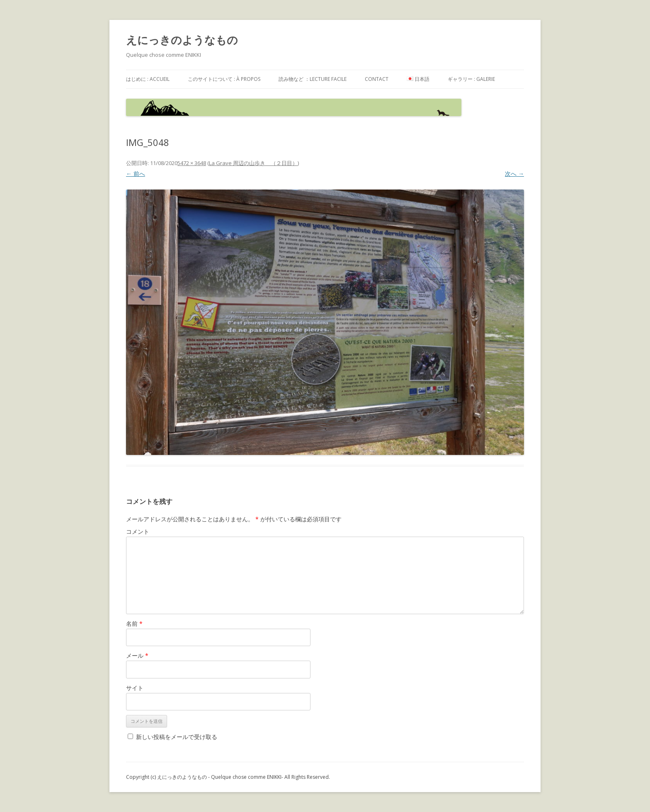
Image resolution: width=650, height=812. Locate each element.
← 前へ (136, 174)
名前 (134, 624)
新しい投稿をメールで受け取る (177, 737)
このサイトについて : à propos (224, 79)
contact (377, 79)
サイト (135, 688)
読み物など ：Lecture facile (313, 79)
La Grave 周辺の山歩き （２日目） (253, 163)
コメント (138, 531)
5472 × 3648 (192, 163)
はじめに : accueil (148, 79)
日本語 (418, 79)
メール (137, 655)
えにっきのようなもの (182, 40)
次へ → (514, 174)
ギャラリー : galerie (471, 79)
